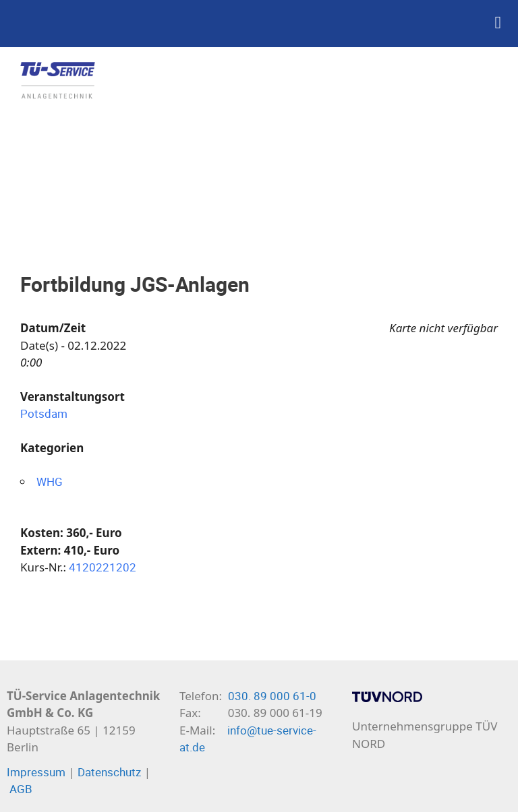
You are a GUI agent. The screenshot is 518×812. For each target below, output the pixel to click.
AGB (21, 789)
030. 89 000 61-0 (272, 696)
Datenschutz (109, 772)
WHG (50, 481)
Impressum (36, 772)
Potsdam (44, 413)
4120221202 (103, 567)
